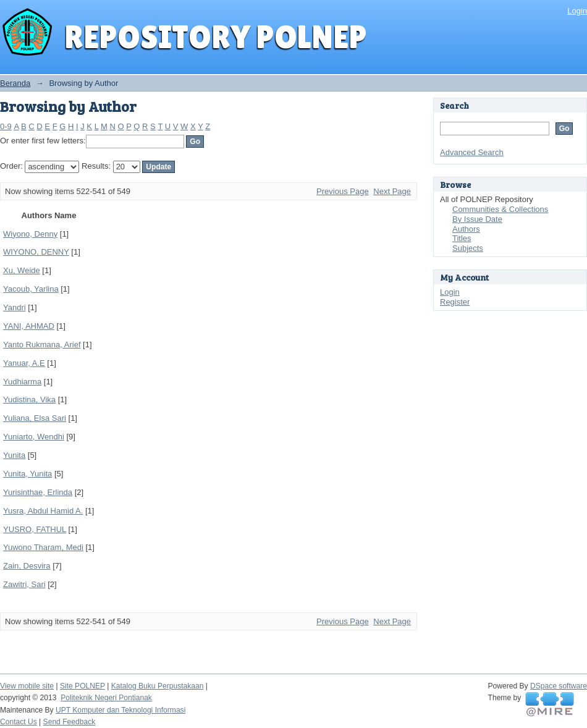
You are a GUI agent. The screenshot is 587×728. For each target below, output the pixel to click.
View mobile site (27, 686)
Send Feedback (70, 722)
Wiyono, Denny (30, 234)
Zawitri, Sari (24, 584)
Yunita (14, 455)
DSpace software (559, 686)
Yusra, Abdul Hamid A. (43, 511)
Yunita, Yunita (27, 474)
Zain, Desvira (27, 566)
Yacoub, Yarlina (31, 289)
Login (577, 11)
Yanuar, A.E (24, 363)
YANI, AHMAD (29, 326)
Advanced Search (472, 152)
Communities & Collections (500, 209)
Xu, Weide (22, 270)
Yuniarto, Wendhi (34, 437)
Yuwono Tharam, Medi (43, 547)
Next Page (392, 191)
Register (455, 302)
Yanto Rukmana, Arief (42, 345)
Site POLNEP (82, 686)
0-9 (6, 126)
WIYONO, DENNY (36, 252)
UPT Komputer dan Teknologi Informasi (120, 710)
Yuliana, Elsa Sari (35, 418)
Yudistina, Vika (29, 400)
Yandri (15, 307)
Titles (462, 238)
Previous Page (343, 191)
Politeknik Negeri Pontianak (106, 698)
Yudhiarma (22, 382)
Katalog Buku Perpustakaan (158, 686)
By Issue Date (477, 219)
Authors (466, 229)
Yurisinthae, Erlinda (38, 492)
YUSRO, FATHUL (35, 529)
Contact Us (19, 722)
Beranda (15, 83)
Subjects (468, 248)
